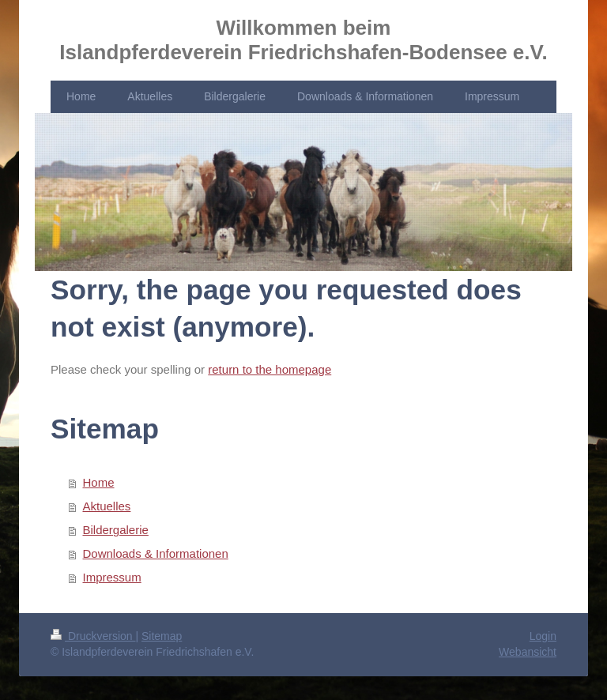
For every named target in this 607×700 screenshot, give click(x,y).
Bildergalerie (116, 530)
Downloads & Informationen (156, 553)
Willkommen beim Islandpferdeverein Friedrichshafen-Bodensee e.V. (303, 40)
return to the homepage (270, 369)
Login (543, 636)
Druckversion (93, 636)
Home (99, 482)
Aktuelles (107, 506)
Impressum (112, 577)
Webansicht (528, 652)
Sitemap (162, 636)
